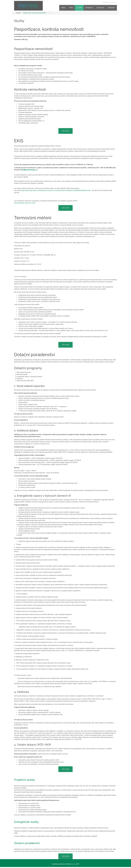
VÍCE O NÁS (66, 131)
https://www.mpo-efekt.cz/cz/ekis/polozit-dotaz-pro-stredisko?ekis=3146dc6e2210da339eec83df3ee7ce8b (56, 190)
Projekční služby (25, 780)
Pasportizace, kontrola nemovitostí (34, 13)
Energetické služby (26, 822)
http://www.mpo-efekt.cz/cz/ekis (25, 203)
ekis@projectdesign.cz (29, 170)
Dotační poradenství (27, 843)
